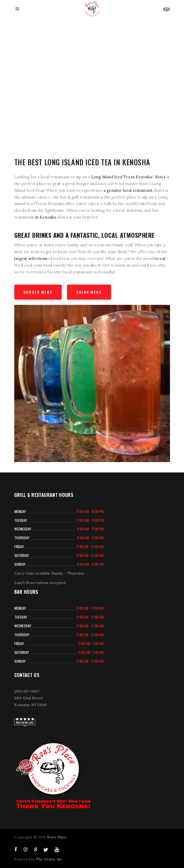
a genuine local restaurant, (128, 190)
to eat (160, 258)
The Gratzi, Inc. (49, 859)
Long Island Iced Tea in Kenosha (122, 177)
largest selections (31, 258)
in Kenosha (46, 217)
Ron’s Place (57, 837)
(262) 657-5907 (27, 691)
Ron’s (160, 177)
